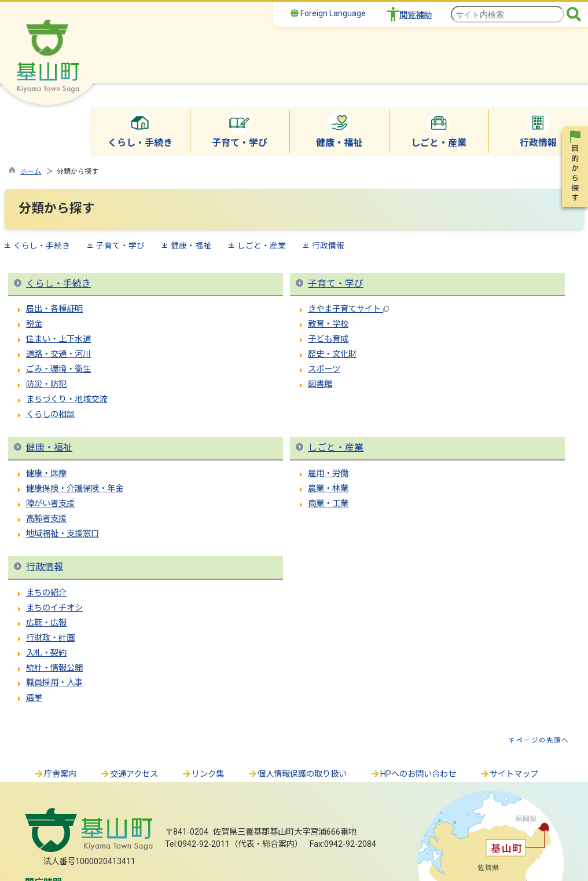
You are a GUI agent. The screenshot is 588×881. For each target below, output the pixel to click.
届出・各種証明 (54, 309)
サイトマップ (509, 774)
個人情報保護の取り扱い (297, 774)
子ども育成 (328, 339)
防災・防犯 (46, 384)
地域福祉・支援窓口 (63, 534)
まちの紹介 (46, 593)
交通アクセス (129, 774)
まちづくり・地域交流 (67, 399)
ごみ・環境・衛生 (58, 369)
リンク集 (203, 774)
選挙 (34, 698)
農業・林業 (328, 489)
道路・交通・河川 (58, 354)
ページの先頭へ (543, 740)
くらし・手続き (42, 246)
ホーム (31, 171)
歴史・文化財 (332, 354)
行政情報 (328, 246)
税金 (34, 324)
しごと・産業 (262, 246)
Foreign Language (328, 13)
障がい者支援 (50, 504)
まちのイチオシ (54, 608)
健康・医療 (46, 474)
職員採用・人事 (54, 683)
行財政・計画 (50, 638)
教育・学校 (328, 324)
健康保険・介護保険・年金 (75, 489)
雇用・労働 (328, 474)
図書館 (320, 384)
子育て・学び (120, 246)
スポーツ (324, 369)
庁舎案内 (55, 774)
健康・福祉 (191, 246)
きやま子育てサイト (348, 309)
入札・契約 (46, 653)
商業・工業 (328, 504)
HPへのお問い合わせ (413, 774)
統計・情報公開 (54, 668)
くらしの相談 (50, 414)
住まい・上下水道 (58, 339)
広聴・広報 (46, 623)
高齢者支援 (46, 519)
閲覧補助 (416, 15)
